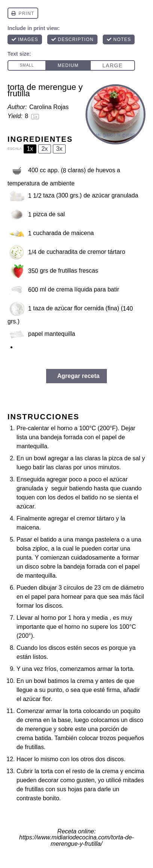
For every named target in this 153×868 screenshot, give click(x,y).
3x (59, 149)
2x (44, 149)
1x (30, 149)
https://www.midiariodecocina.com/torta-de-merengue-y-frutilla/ (76, 841)
